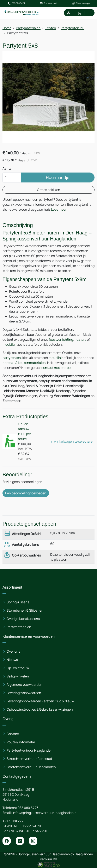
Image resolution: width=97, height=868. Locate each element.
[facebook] (7, 841)
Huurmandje (58, 177)
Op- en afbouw (18, 668)
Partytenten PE (72, 28)
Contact (13, 734)
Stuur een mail (48, 3)
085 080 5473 (16, 3)
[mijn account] (68, 13)
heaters (80, 339)
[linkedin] (20, 841)
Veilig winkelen (18, 676)
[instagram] (33, 841)
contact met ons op (56, 368)
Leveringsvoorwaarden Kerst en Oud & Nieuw (40, 701)
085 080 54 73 (28, 808)
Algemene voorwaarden (25, 685)
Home (7, 28)
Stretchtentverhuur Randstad (29, 759)
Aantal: (8, 168)
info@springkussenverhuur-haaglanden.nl (45, 813)
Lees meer (59, 209)
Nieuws (12, 660)
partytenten (12, 358)
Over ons (13, 651)
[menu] (90, 13)
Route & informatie (21, 742)
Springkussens (18, 602)
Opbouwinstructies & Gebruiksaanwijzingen (40, 709)
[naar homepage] (22, 13)
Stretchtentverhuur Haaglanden (31, 767)
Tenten (51, 28)
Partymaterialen (28, 28)
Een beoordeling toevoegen (26, 493)
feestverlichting (61, 339)
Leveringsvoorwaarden (24, 693)
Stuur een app (81, 3)
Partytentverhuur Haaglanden (30, 750)
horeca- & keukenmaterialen (24, 363)
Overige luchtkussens (23, 619)
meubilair (10, 344)
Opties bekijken (49, 190)
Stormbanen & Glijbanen (25, 610)
